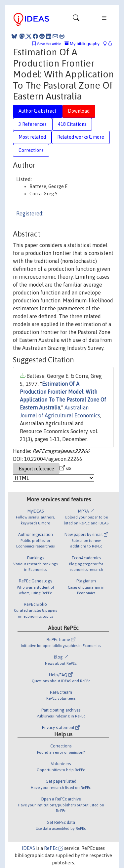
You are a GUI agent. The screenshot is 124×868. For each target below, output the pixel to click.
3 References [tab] (33, 124)
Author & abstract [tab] (38, 111)
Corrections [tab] (31, 150)
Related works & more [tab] (81, 137)
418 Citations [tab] (72, 124)
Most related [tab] (32, 137)
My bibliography (82, 44)
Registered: (30, 213)
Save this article (49, 44)
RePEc (54, 848)
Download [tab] (79, 111)
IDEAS (28, 848)
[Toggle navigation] (76, 19)
